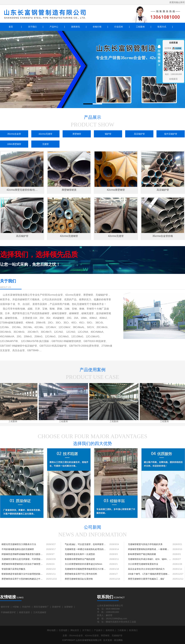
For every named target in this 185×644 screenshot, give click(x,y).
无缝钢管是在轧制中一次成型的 (80, 554)
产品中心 (54, 27)
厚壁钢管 (77, 134)
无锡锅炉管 (117, 636)
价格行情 (97, 27)
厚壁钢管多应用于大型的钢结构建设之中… (22, 579)
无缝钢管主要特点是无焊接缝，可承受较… (22, 559)
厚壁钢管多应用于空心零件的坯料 (81, 574)
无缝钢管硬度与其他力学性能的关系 (145, 544)
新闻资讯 (76, 27)
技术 (105, 640)
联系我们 (133, 630)
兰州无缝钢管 (40, 612)
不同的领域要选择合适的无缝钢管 (18, 549)
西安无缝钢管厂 (41, 607)
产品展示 (98, 630)
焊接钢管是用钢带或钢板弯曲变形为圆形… (22, 554)
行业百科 (119, 27)
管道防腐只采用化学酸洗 (13, 569)
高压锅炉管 (139, 134)
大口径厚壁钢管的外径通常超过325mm (83, 564)
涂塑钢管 (68, 607)
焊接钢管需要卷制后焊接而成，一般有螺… (148, 549)
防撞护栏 (57, 607)
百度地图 (63, 630)
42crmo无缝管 (45, 134)
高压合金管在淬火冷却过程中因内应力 (146, 569)
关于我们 (32, 27)
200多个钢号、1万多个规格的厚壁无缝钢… (149, 574)
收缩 (159, 57)
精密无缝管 (25, 612)
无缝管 (45, 144)
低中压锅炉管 (171, 134)
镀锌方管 (5, 607)
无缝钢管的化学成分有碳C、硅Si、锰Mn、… (150, 559)
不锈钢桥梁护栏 (8, 612)
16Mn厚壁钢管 (14, 144)
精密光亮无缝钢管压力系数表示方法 (19, 544)
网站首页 (75, 630)
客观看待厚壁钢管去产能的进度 (80, 559)
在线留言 (173, 79)
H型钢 (16, 607)
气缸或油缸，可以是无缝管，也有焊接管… (85, 544)
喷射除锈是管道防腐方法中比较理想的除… (22, 574)
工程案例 (140, 27)
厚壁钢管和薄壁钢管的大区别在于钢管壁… (22, 564)
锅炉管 (108, 134)
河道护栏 (26, 607)
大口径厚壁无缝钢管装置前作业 (143, 564)
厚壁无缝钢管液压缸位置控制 (79, 579)
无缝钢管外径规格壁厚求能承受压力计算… (85, 569)
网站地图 (51, 630)
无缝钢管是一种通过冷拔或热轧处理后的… (85, 549)
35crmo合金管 (14, 134)
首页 (11, 27)
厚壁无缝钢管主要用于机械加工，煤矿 (146, 579)
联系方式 (162, 27)
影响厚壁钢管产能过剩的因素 (142, 554)
